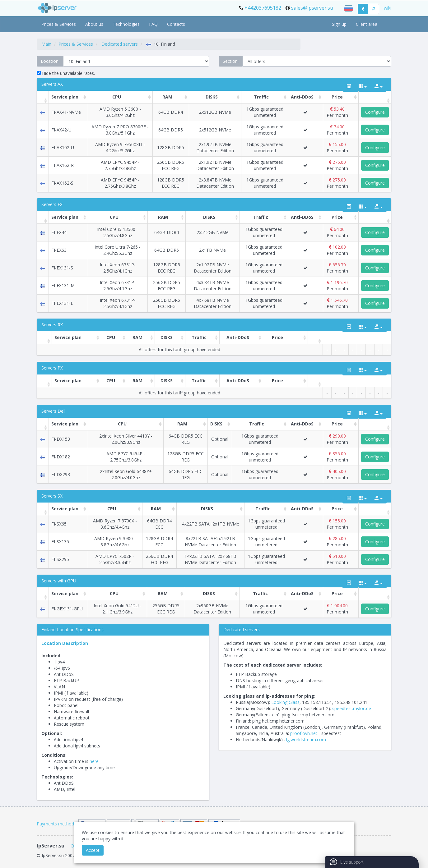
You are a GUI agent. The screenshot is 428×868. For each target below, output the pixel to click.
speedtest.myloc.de (352, 708)
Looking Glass (285, 702)
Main (46, 44)
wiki (388, 8)
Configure (375, 112)
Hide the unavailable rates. (66, 73)
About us (94, 24)
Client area (367, 24)
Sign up (339, 24)
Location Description (65, 643)
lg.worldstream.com (306, 739)
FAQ (153, 24)
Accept (93, 850)
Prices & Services (59, 24)
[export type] (379, 86)
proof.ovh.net (304, 733)
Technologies (126, 24)
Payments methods (56, 824)
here (94, 761)
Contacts (176, 24)
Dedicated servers (120, 44)
